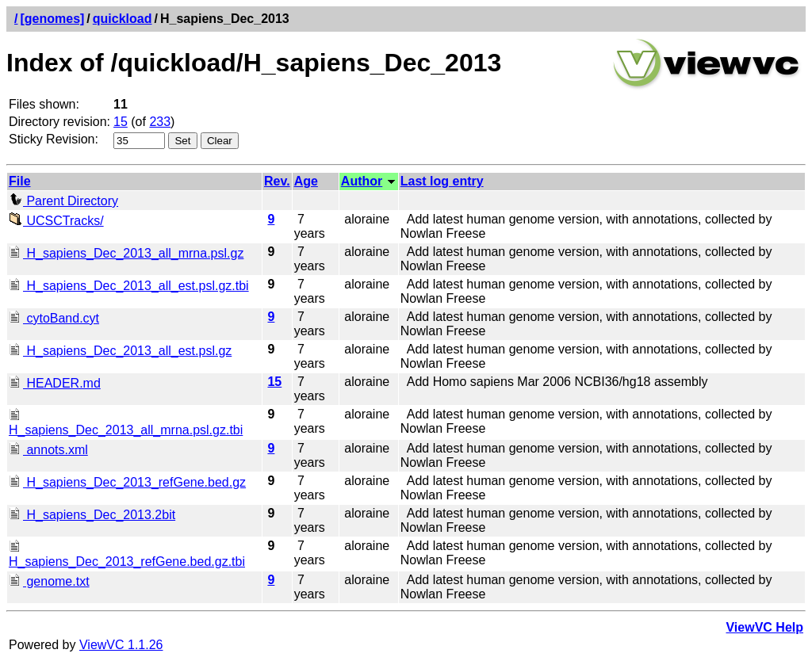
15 (121, 122)
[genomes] (52, 19)
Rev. (277, 181)
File (20, 181)
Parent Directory (63, 201)
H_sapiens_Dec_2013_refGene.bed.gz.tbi (127, 554)
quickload (123, 19)
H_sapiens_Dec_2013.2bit (92, 515)
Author (362, 181)
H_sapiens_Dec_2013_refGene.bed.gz (127, 482)
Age (306, 181)
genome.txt (49, 581)
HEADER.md (55, 383)
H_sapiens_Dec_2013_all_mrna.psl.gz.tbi (126, 423)
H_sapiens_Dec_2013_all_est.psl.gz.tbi (129, 286)
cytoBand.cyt (54, 318)
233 (160, 122)
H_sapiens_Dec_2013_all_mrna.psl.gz (126, 253)
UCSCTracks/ (56, 221)
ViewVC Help (764, 627)
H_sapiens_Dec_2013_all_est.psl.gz (120, 351)
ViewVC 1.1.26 (121, 645)
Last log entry (442, 181)
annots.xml (48, 450)
